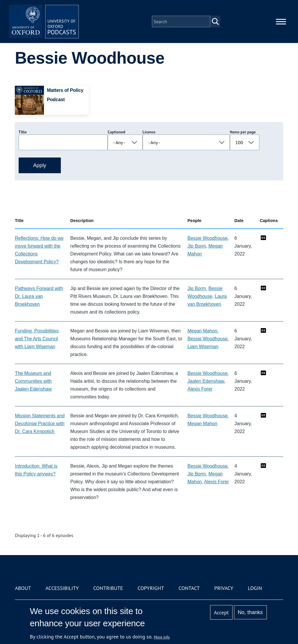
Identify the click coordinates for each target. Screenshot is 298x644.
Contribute (108, 588)
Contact (189, 588)
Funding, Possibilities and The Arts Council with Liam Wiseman (37, 339)
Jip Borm (197, 246)
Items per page (243, 132)
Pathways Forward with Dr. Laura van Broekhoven (39, 296)
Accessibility (62, 588)
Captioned (117, 132)
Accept (221, 612)
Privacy (224, 588)
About (23, 588)
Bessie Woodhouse (207, 238)
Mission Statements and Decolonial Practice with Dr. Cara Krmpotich (40, 424)
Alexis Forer (200, 389)
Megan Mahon (202, 331)
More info (162, 637)
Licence (149, 132)
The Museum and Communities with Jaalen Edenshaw (33, 381)
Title (23, 132)
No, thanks (250, 612)
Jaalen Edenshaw (206, 381)
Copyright (151, 588)
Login (255, 588)
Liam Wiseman (203, 347)
